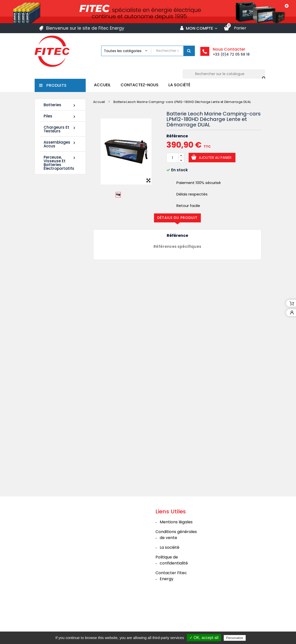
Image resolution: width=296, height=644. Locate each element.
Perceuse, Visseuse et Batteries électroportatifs (60, 163)
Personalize (235, 638)
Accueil (102, 85)
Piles (60, 116)
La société (179, 85)
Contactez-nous (140, 85)
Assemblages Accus (60, 144)
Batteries (60, 105)
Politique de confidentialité (172, 598)
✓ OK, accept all (204, 638)
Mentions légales (176, 560)
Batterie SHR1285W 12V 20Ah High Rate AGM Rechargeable (55, 334)
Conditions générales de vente (176, 573)
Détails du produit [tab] (177, 218)
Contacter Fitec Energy (171, 614)
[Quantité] (172, 158)
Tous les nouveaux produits (61, 372)
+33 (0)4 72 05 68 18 (231, 54)
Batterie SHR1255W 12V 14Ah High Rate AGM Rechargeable (55, 256)
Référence (177, 136)
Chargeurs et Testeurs (60, 129)
